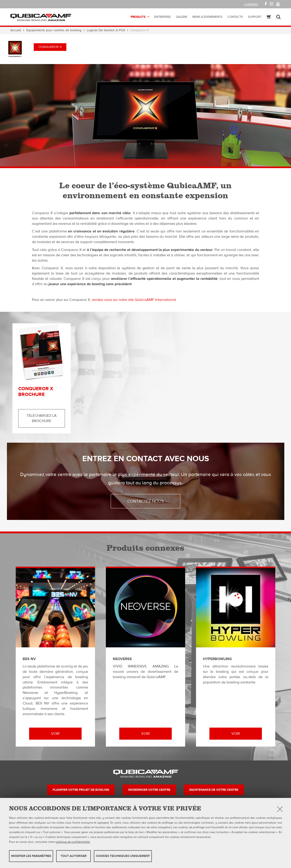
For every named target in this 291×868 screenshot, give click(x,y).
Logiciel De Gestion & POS (106, 30)
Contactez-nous (146, 501)
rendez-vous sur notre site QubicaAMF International (134, 300)
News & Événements (207, 17)
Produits (138, 17)
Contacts (235, 17)
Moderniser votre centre (149, 790)
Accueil (16, 30)
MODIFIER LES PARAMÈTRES (31, 856)
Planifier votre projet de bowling (81, 790)
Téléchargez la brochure (42, 418)
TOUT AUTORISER (74, 856)
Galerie (182, 17)
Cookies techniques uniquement (123, 856)
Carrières (251, 4)
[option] (145, 115)
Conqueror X (50, 47)
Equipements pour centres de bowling (54, 30)
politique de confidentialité (73, 842)
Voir (55, 734)
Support (255, 17)
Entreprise (162, 17)
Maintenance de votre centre (214, 790)
